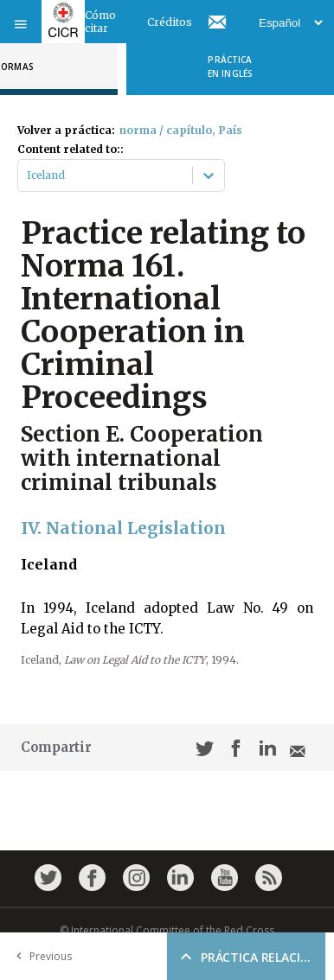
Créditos (170, 22)
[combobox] (28, 175)
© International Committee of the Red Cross (167, 930)
